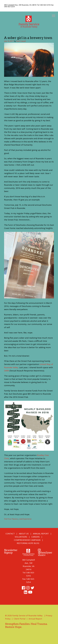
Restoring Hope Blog (28, 543)
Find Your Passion (11, 519)
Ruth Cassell (21, 41)
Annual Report (41, 534)
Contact (10, 534)
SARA (7, 371)
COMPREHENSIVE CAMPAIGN (27, 540)
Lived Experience (25, 519)
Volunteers (21, 537)
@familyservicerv (45, 553)
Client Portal (20, 619)
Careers (36, 537)
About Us (24, 534)
